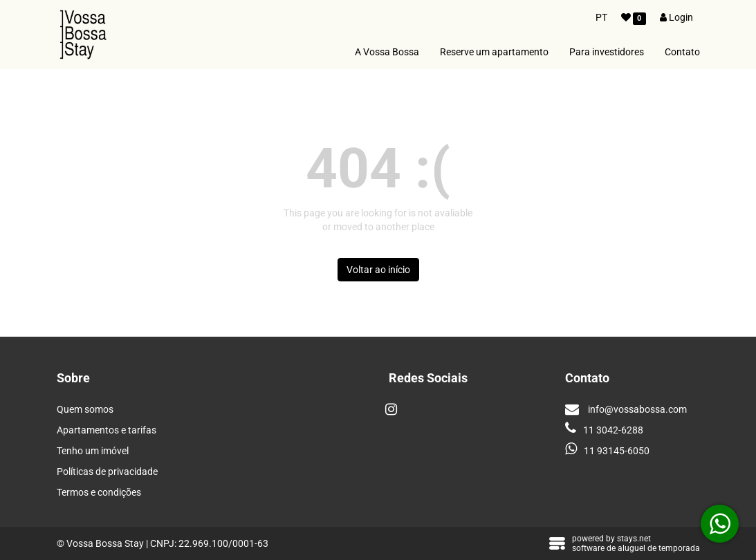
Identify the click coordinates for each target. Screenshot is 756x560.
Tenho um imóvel (93, 451)
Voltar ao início (378, 270)
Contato (682, 52)
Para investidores (607, 52)
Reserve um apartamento (494, 52)
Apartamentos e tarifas (107, 430)
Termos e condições (99, 492)
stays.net (634, 539)
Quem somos (85, 409)
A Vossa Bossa (387, 52)
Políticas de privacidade (107, 472)
